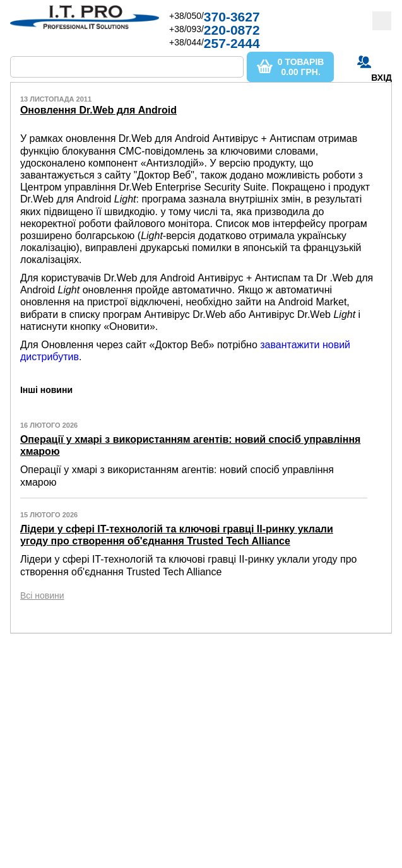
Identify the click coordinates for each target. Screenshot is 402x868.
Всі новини (42, 595)
